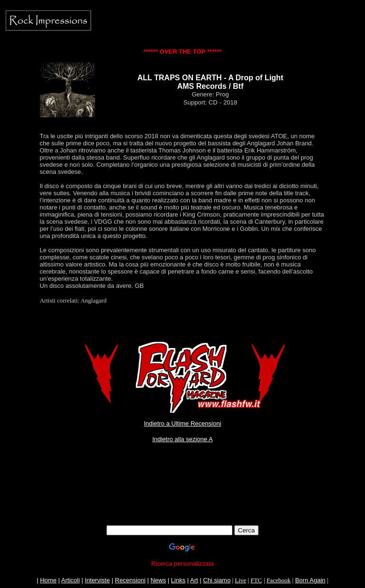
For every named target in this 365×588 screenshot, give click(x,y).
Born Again (310, 580)
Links (178, 580)
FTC (256, 580)
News (158, 580)
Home (48, 580)
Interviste (97, 580)
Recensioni (130, 580)
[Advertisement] (182, 504)
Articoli (71, 580)
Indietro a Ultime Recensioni (183, 423)
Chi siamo (217, 580)
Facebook (279, 580)
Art (194, 580)
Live (240, 580)
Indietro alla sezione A (182, 439)
